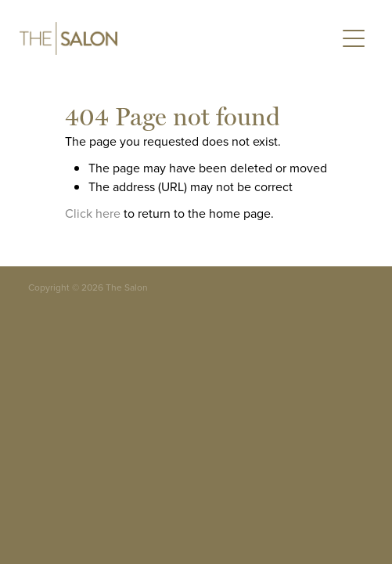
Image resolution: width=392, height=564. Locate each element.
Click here (93, 213)
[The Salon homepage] (169, 38)
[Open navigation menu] (354, 38)
